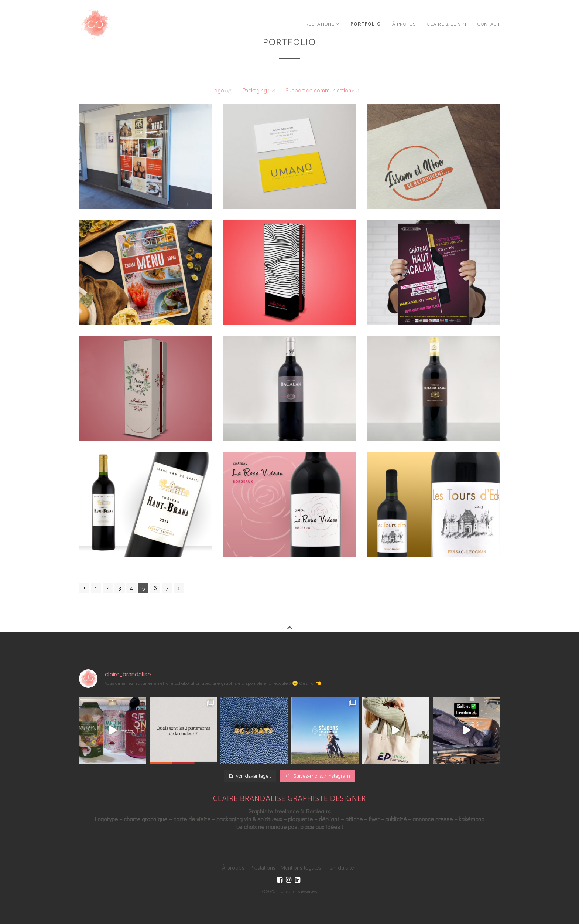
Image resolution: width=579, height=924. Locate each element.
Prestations (321, 24)
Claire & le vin (447, 24)
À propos (404, 24)
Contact (489, 24)
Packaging (255, 91)
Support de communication (318, 91)
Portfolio (366, 24)
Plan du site (340, 868)
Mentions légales (301, 868)
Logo (218, 91)
